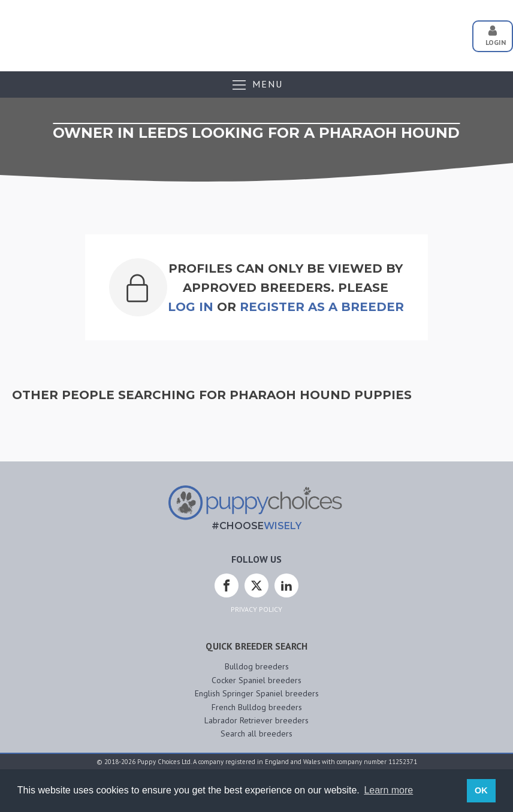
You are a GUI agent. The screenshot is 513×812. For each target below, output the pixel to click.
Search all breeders (256, 733)
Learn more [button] (388, 790)
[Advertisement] (242, 32)
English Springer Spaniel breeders (257, 693)
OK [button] (481, 790)
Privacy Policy (256, 609)
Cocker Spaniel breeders (256, 680)
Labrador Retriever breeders (256, 720)
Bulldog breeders (257, 666)
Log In (191, 307)
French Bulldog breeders (257, 707)
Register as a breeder (322, 307)
